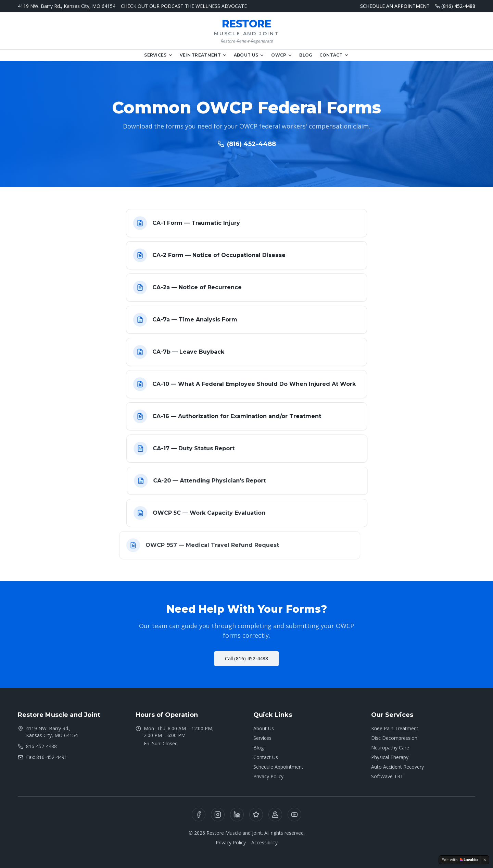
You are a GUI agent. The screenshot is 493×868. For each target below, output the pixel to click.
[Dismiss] (485, 860)
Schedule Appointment (278, 767)
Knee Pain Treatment (395, 728)
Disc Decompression (394, 738)
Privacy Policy (268, 776)
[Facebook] (199, 815)
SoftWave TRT (387, 776)
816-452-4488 (37, 746)
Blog (306, 55)
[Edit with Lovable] (460, 860)
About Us (249, 55)
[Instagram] (218, 815)
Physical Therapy (390, 757)
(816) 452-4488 (455, 6)
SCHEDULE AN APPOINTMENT (395, 6)
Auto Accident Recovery (397, 767)
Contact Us (266, 757)
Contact (334, 55)
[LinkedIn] (237, 815)
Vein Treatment (203, 55)
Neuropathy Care (390, 748)
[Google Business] (275, 815)
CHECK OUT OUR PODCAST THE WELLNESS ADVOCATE (184, 6)
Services (158, 55)
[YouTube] (294, 815)
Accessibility (264, 842)
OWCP (282, 55)
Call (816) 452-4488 (246, 658)
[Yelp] (256, 815)
